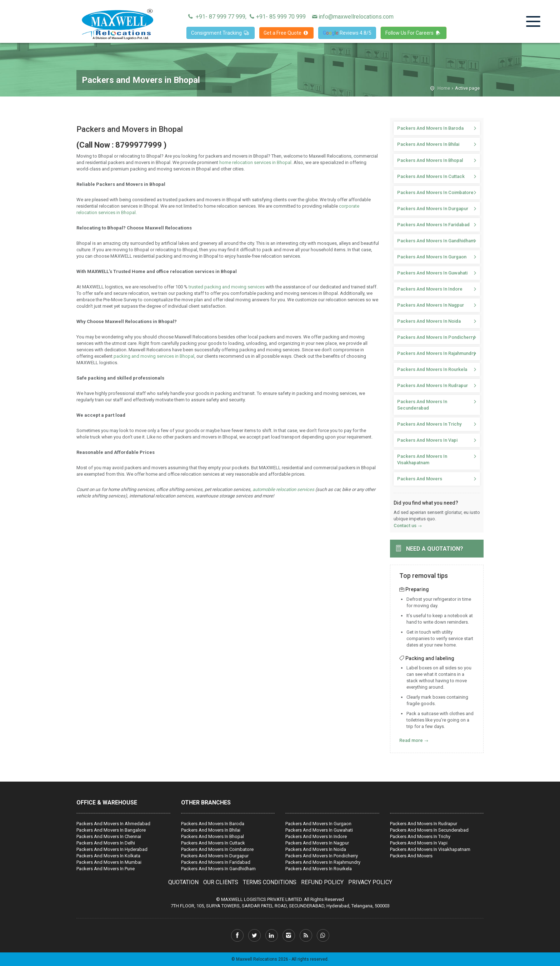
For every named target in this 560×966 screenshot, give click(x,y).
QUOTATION (183, 882)
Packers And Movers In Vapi (427, 440)
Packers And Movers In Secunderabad (422, 405)
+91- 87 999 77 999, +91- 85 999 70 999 (246, 17)
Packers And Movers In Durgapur (433, 209)
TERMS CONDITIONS (270, 882)
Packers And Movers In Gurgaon (432, 257)
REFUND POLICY (322, 882)
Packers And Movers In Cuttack (431, 176)
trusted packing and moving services (227, 287)
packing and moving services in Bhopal (153, 356)
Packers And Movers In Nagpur (431, 305)
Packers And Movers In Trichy (429, 424)
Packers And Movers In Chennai (109, 836)
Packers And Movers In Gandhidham (436, 241)
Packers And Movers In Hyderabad (112, 849)
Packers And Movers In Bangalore (111, 830)
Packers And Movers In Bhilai (428, 144)
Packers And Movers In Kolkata (108, 856)
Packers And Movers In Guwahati (432, 273)
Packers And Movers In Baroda (430, 128)
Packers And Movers (420, 479)
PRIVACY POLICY (370, 882)
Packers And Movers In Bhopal (430, 160)
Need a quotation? (435, 549)
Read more (411, 740)
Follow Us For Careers (414, 33)
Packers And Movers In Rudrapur (432, 385)
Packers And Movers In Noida (429, 321)
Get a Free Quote (287, 33)
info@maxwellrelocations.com (352, 17)
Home (444, 88)
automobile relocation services (283, 489)
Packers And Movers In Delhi (106, 843)
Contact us (405, 526)
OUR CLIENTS (221, 882)
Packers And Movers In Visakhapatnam (422, 459)
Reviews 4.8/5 (347, 33)
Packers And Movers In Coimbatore (435, 192)
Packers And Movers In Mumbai (109, 862)
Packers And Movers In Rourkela (432, 369)
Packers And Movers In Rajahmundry (436, 353)
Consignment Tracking (221, 33)
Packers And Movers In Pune (106, 869)
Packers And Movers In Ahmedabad (113, 824)
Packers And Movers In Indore (430, 289)
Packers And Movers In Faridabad (433, 225)
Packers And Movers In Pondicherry (436, 337)
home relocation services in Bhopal (255, 162)
